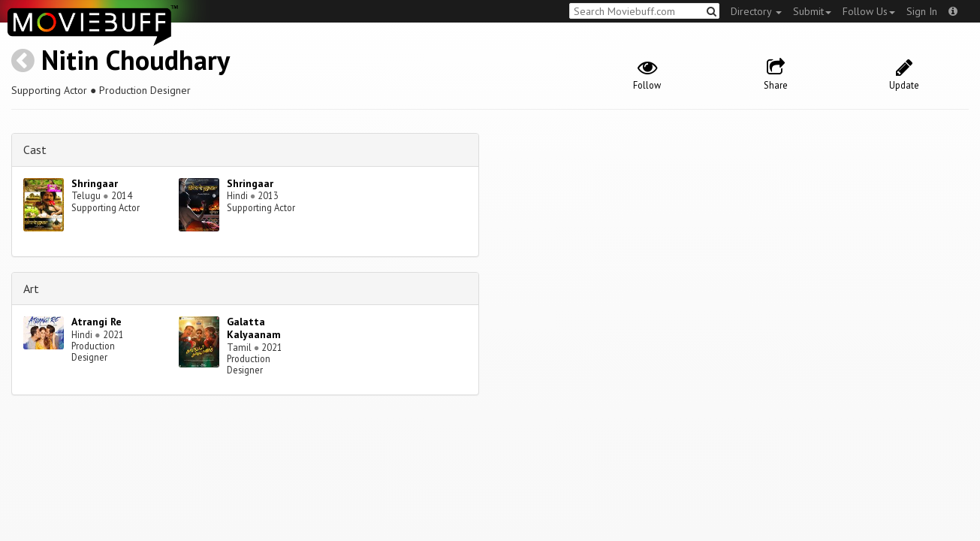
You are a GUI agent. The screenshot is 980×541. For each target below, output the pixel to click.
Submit (812, 11)
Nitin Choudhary (136, 60)
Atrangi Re (96, 322)
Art (31, 289)
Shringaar (95, 183)
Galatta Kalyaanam (254, 328)
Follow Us (869, 11)
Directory (756, 11)
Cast (35, 150)
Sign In (922, 11)
